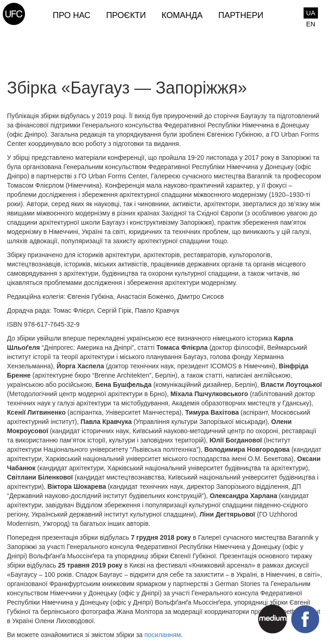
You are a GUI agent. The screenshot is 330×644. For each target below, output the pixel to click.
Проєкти (126, 15)
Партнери (241, 15)
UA (311, 13)
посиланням (162, 635)
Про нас (72, 15)
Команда (182, 15)
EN (311, 24)
